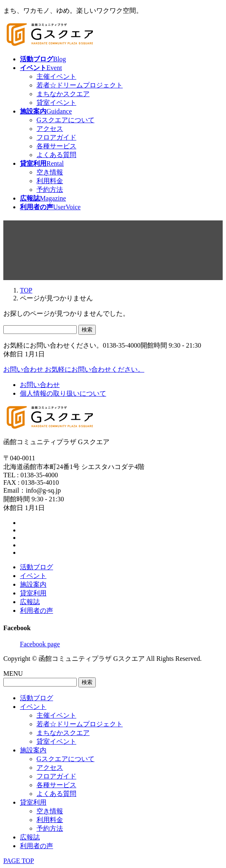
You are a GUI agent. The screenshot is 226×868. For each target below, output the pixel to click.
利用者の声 (36, 611)
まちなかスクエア (63, 94)
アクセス (50, 129)
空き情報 (50, 172)
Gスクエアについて (66, 120)
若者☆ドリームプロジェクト (80, 85)
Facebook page (40, 644)
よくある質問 (56, 155)
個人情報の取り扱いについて (63, 393)
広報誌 (30, 602)
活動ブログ (36, 567)
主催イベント (56, 76)
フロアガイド (56, 137)
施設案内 (33, 584)
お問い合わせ (40, 385)
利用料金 (50, 181)
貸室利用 (33, 593)
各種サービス (56, 146)
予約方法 (50, 190)
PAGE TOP (19, 861)
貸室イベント (56, 103)
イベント (33, 576)
